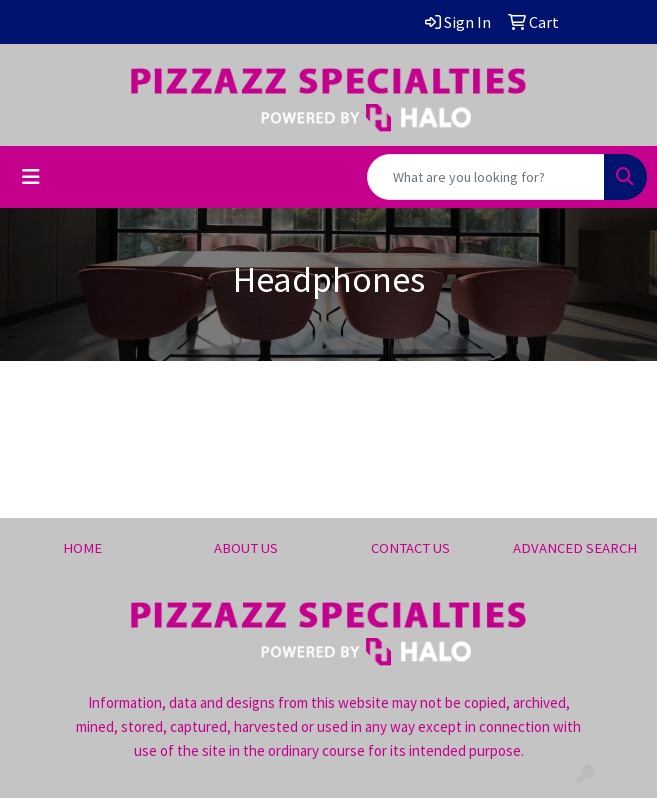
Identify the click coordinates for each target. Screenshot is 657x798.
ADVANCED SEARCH (575, 548)
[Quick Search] (486, 177)
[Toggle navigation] (31, 177)
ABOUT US (246, 548)
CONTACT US (410, 548)
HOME (82, 548)
